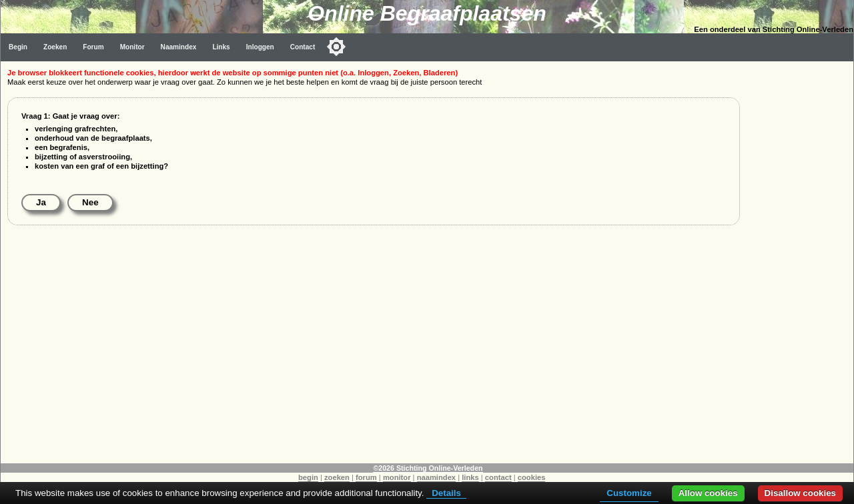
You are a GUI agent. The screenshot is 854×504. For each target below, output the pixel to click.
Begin (18, 47)
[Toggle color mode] (336, 47)
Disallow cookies (800, 493)
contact (498, 477)
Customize (629, 493)
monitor (397, 477)
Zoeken (55, 47)
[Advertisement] (800, 261)
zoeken (337, 477)
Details (446, 493)
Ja (41, 202)
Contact (303, 47)
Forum (93, 47)
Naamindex (179, 47)
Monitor (132, 47)
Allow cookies (708, 493)
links (470, 477)
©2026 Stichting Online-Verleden (428, 468)
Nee (90, 202)
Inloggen (260, 47)
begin (308, 477)
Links (221, 47)
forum (366, 477)
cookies (532, 477)
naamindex (436, 477)
